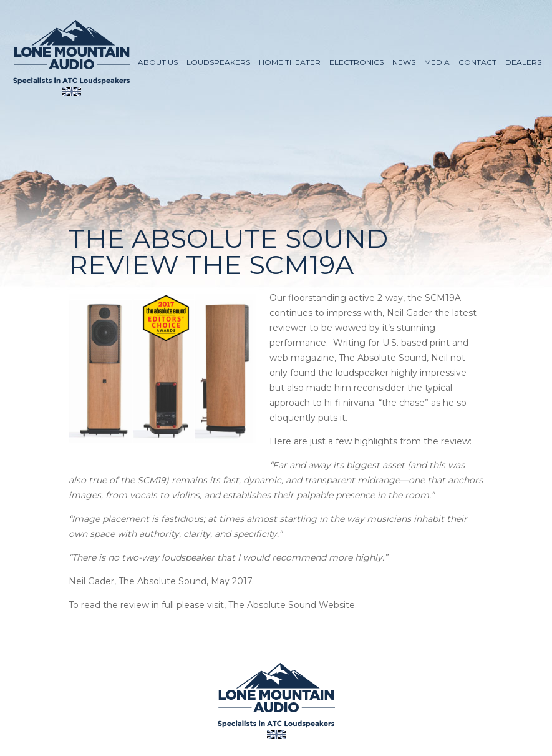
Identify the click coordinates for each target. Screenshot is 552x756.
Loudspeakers (218, 62)
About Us (158, 62)
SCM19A (443, 298)
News (404, 62)
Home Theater (290, 62)
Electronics (356, 62)
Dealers (523, 62)
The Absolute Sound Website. (293, 605)
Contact (477, 62)
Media (437, 62)
